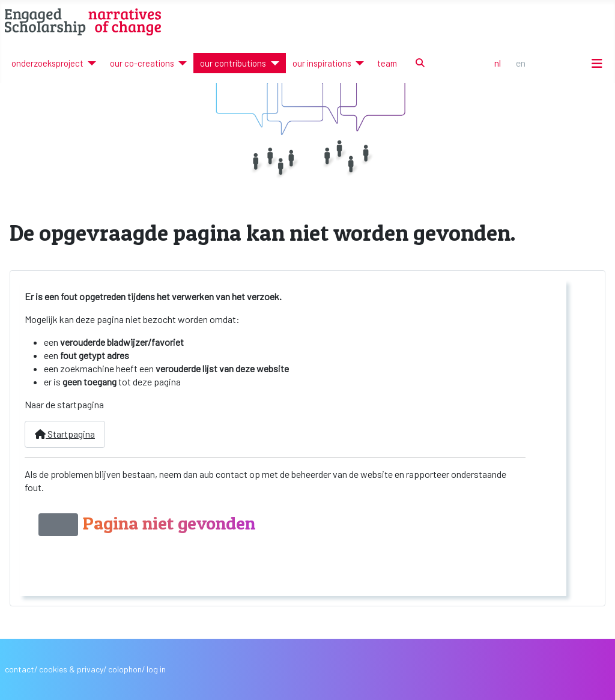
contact (20, 669)
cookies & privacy (71, 669)
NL (498, 63)
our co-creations (142, 63)
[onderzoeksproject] (90, 63)
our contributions (233, 63)
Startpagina (65, 434)
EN (521, 63)
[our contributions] (272, 63)
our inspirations (322, 63)
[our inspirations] (358, 63)
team (387, 63)
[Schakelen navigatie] (597, 63)
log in (156, 669)
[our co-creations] (180, 63)
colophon (125, 669)
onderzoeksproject (47, 63)
